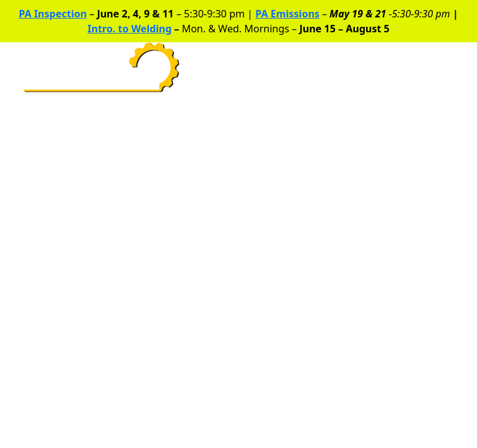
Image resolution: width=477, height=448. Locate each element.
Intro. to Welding (130, 29)
